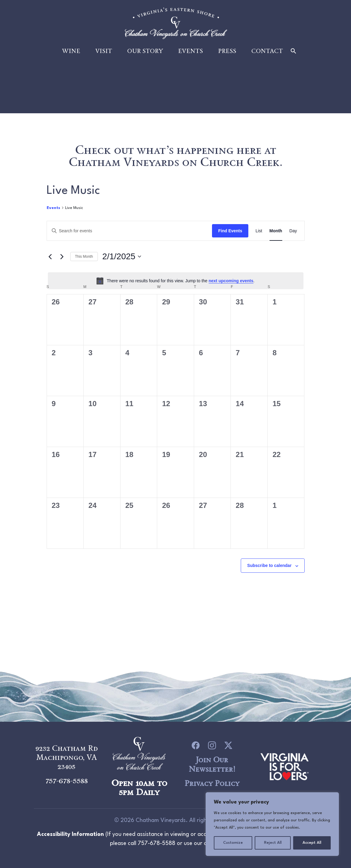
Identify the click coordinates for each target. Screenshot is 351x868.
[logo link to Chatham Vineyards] (285, 766)
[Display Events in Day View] (293, 232)
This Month (84, 257)
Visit (104, 52)
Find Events (230, 231)
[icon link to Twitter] (228, 745)
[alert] (176, 281)
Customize (233, 843)
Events (190, 52)
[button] (293, 52)
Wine (71, 52)
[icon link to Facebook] (196, 745)
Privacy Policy (212, 783)
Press (227, 52)
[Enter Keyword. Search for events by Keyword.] (130, 232)
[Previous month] (50, 257)
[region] (272, 824)
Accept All (312, 843)
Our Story (145, 52)
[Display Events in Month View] (276, 232)
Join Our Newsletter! (212, 764)
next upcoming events (231, 281)
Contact (267, 52)
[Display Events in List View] (259, 232)
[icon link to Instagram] (212, 745)
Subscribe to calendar (269, 566)
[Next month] (62, 257)
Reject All (273, 843)
